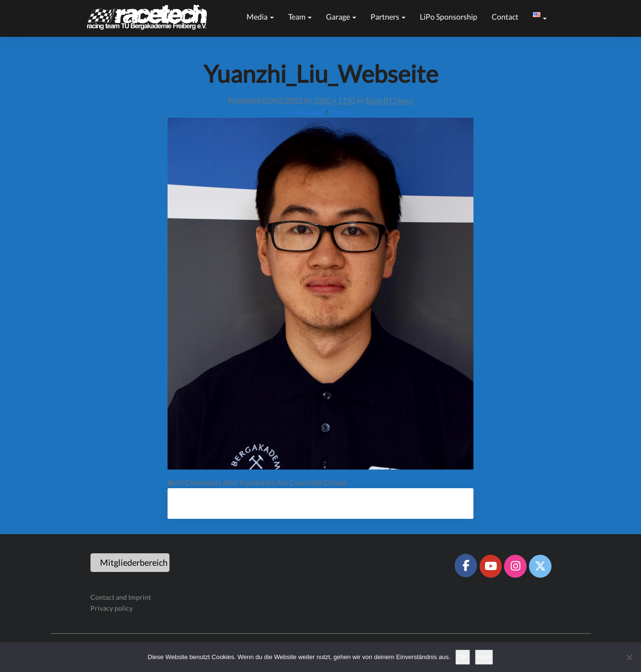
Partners (388, 17)
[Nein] (629, 657)
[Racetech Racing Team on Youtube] (491, 566)
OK (463, 657)
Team (300, 17)
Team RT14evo (389, 100)
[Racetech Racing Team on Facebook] (466, 565)
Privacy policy (112, 608)
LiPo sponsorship (449, 17)
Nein (484, 657)
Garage (341, 17)
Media (260, 17)
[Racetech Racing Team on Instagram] (515, 566)
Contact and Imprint (121, 597)
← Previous (305, 112)
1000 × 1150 (334, 100)
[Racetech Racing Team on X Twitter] (540, 566)
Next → (343, 112)
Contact (505, 17)
